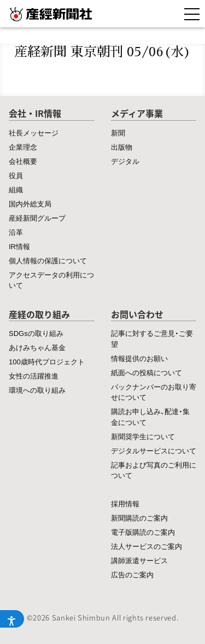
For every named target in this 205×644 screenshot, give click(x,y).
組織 (16, 189)
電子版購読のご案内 (143, 532)
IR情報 (19, 246)
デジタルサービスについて (154, 450)
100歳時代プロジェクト (47, 361)
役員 (16, 175)
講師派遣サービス (139, 560)
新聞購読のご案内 (139, 518)
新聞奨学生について (143, 436)
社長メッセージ (34, 132)
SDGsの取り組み (36, 333)
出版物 (122, 147)
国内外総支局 (30, 203)
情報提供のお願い (139, 358)
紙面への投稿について (147, 372)
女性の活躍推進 (34, 376)
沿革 (16, 232)
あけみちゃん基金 (37, 347)
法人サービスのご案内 (147, 546)
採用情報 (125, 503)
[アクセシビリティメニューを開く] (12, 619)
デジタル (125, 161)
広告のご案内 (132, 574)
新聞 (118, 132)
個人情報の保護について (48, 260)
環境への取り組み (37, 390)
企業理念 (23, 147)
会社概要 (23, 161)
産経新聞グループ (37, 218)
